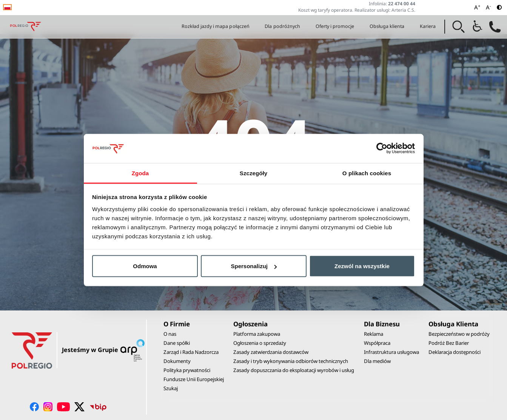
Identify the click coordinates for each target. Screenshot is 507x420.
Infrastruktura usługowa (391, 352)
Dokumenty (177, 361)
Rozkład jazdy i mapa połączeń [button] (216, 26)
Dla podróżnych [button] (282, 26)
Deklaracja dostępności (455, 352)
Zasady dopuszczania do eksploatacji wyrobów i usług (294, 370)
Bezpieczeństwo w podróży (459, 334)
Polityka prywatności (187, 370)
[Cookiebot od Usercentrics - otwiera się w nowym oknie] (382, 148)
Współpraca (377, 343)
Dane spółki (177, 343)
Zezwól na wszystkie (362, 266)
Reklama (374, 334)
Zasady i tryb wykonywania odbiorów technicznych (291, 361)
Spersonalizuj (254, 266)
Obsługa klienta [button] (387, 26)
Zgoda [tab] (140, 173)
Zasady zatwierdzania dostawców (271, 352)
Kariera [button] (428, 26)
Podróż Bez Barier (449, 343)
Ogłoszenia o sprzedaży (260, 343)
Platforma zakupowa (257, 334)
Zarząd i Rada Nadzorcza (191, 352)
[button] (459, 27)
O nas (170, 334)
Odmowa (145, 266)
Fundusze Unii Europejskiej (194, 379)
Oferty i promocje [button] (335, 26)
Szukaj (171, 388)
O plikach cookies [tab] (367, 173)
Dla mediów (377, 361)
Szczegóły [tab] (253, 173)
